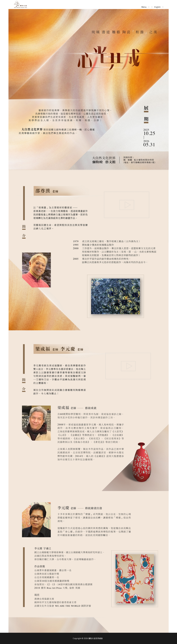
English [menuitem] (157, 7)
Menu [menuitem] (144, 7)
